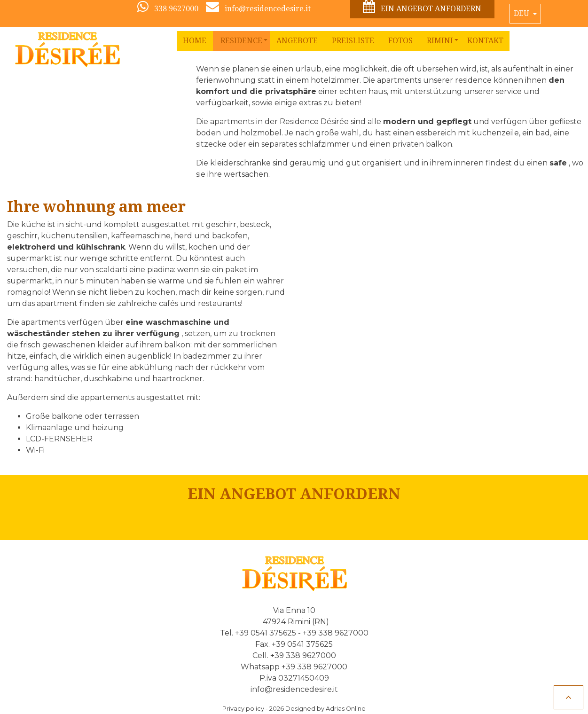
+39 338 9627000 (336, 633)
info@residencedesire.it (294, 689)
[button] (241, 41)
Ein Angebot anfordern (422, 7)
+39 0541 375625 (266, 633)
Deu (522, 13)
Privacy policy (243, 709)
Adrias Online (346, 709)
